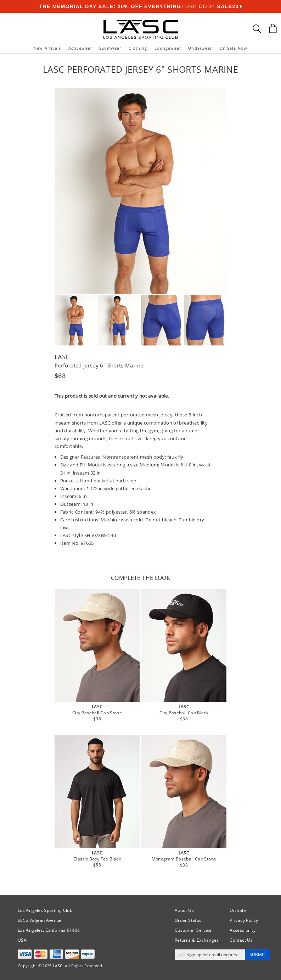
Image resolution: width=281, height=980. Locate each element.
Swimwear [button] (110, 48)
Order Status (188, 920)
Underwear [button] (200, 48)
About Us (184, 910)
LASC (62, 357)
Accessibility (243, 930)
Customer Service (193, 930)
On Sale (238, 910)
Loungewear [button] (168, 48)
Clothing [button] (138, 48)
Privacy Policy (244, 920)
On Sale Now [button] (233, 48)
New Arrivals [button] (47, 48)
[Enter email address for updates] (210, 955)
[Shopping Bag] (273, 28)
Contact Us (241, 940)
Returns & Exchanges (197, 940)
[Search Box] (257, 29)
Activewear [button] (80, 48)
